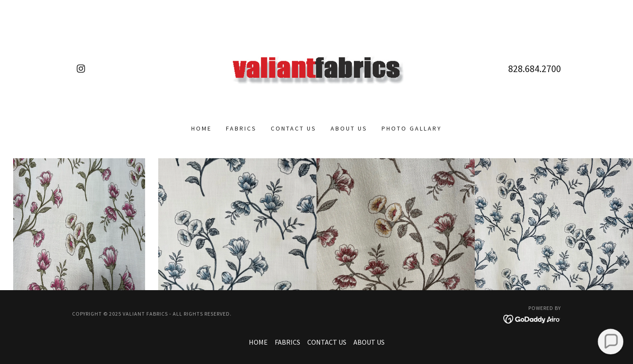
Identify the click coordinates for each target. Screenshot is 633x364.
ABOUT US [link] (349, 128)
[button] (610, 341)
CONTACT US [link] (294, 128)
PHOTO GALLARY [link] (412, 128)
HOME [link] (202, 128)
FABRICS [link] (241, 128)
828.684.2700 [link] (535, 69)
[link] (81, 69)
